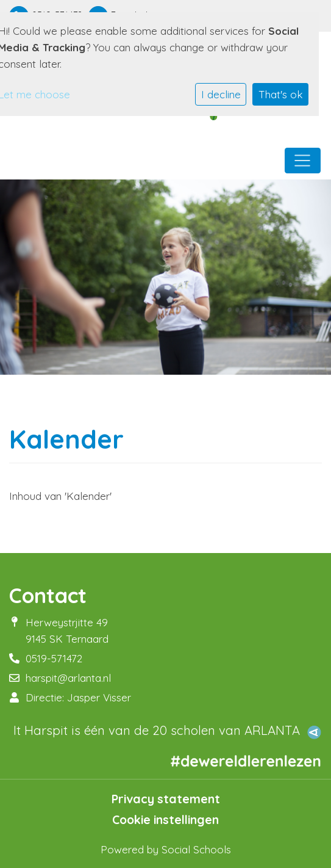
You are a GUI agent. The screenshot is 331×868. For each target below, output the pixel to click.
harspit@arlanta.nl (68, 678)
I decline (221, 94)
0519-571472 (54, 658)
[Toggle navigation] (303, 161)
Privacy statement (166, 799)
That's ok (281, 94)
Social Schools (196, 849)
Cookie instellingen (165, 820)
